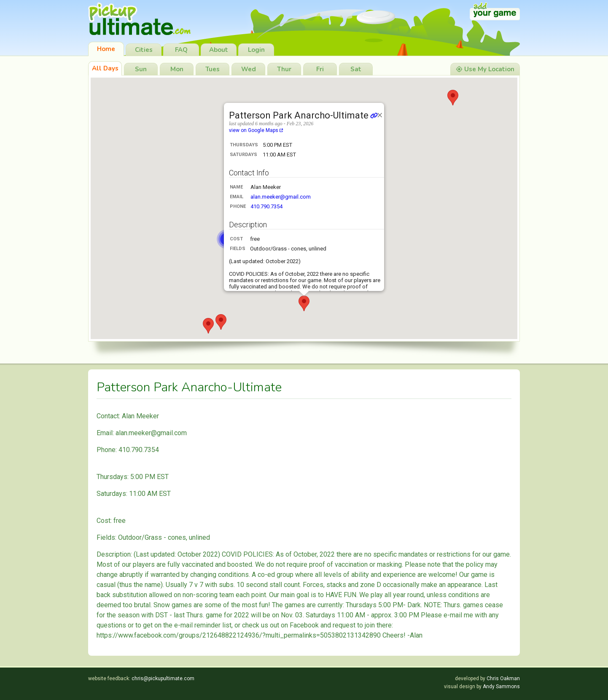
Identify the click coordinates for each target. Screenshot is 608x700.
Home (106, 49)
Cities (144, 50)
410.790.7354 (266, 206)
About (219, 50)
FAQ (181, 50)
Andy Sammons (501, 687)
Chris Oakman (503, 678)
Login (256, 50)
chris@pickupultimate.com (163, 678)
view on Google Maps (256, 130)
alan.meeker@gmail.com (281, 197)
